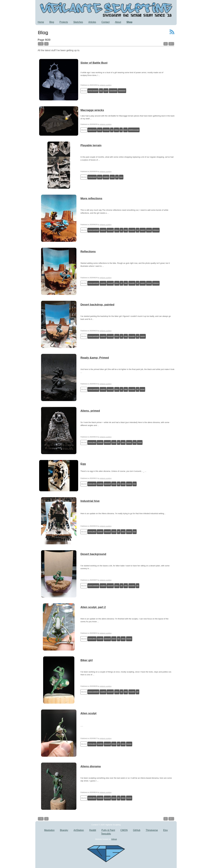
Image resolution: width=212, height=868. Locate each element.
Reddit (93, 830)
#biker (126, 230)
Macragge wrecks (92, 110)
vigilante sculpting (105, 85)
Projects (64, 22)
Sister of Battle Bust (94, 63)
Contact (105, 22)
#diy (121, 130)
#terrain (100, 130)
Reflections (88, 251)
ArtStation (79, 830)
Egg (83, 464)
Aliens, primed (90, 411)
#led (112, 130)
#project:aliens (92, 442)
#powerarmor (122, 91)
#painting (143, 230)
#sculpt (106, 91)
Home (41, 22)
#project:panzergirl (93, 91)
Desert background (93, 554)
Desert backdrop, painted (97, 305)
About (118, 22)
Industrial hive (90, 501)
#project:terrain (92, 130)
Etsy (166, 830)
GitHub (137, 830)
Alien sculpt (88, 713)
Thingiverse (152, 830)
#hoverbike (132, 230)
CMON (124, 830)
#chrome (149, 230)
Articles (92, 22)
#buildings (106, 177)
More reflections (91, 198)
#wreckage (106, 130)
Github (114, 839)
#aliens (123, 442)
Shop (129, 22)
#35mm (116, 130)
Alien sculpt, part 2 (93, 607)
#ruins (125, 130)
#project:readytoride (93, 230)
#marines (129, 442)
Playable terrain (91, 145)
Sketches (78, 22)
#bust (101, 91)
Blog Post (84, 91)
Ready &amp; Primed (95, 358)
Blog (52, 22)
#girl (137, 230)
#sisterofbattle (113, 91)
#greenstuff (110, 230)
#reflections (156, 230)
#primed (142, 389)
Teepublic (106, 834)
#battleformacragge (134, 130)
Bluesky (64, 830)
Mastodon (49, 830)
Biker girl (86, 660)
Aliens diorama (91, 766)
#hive (135, 442)
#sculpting (103, 230)
